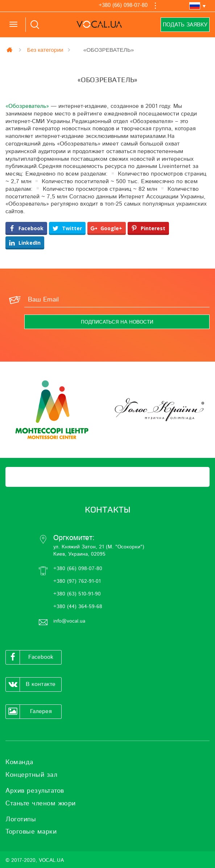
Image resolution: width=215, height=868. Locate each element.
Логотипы (21, 819)
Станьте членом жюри (41, 804)
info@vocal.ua (69, 621)
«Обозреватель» (27, 106)
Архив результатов (35, 791)
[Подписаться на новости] (117, 322)
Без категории (45, 50)
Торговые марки (31, 832)
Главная (10, 50)
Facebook (30, 657)
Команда (19, 762)
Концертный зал (31, 775)
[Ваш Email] (117, 300)
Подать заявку (185, 25)
